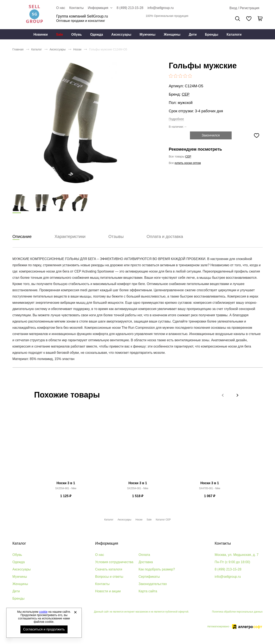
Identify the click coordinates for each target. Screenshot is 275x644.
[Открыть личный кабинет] (244, 8)
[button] (223, 395)
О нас (61, 8)
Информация (107, 543)
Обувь (77, 34)
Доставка (146, 562)
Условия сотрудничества (114, 562)
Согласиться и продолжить (44, 629)
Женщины (172, 34)
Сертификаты (149, 577)
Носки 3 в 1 (66, 483)
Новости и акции (108, 591)
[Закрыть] (75, 612)
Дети (193, 34)
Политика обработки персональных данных (237, 612)
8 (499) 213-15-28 (130, 8)
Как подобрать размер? (157, 569)
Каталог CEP (163, 520)
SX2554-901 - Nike (66, 489)
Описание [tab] (22, 237)
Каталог (37, 49)
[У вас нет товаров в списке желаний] (249, 19)
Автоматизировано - (235, 626)
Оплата (144, 555)
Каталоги (234, 34)
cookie (43, 612)
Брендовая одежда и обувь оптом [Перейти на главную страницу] (34, 15)
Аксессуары (121, 34)
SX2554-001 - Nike (138, 489)
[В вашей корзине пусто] (260, 19)
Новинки (41, 34)
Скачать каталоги (109, 569)
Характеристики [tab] (70, 237)
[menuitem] (41, 34)
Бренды (212, 34)
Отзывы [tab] (116, 237)
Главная (18, 49)
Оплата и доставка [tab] (165, 237)
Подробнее (176, 119)
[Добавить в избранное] (257, 135)
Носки (77, 49)
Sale (60, 34)
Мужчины (148, 34)
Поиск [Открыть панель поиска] (238, 19)
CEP (186, 94)
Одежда (97, 34)
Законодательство (153, 584)
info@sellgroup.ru (161, 8)
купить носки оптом (188, 163)
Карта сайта (148, 591)
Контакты (76, 8)
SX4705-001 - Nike (210, 489)
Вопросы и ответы (109, 577)
